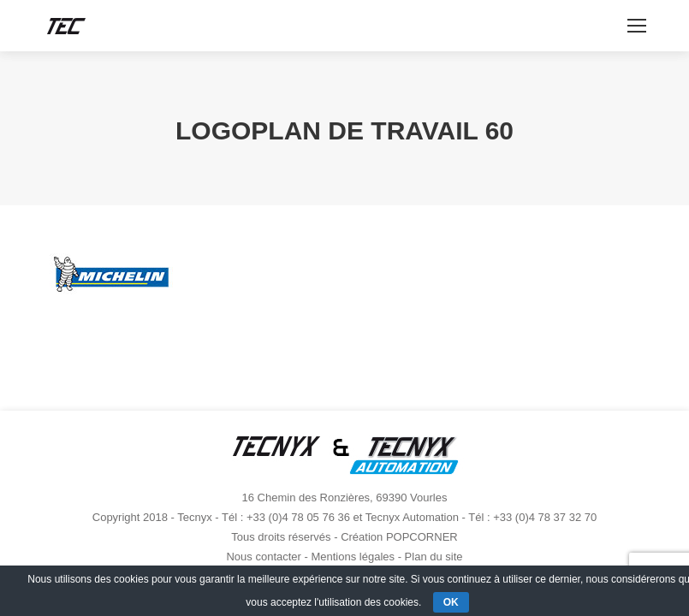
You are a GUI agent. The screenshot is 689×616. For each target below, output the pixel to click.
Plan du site (434, 557)
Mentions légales (353, 557)
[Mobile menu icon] (637, 26)
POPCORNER (422, 537)
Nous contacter (263, 557)
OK (451, 602)
